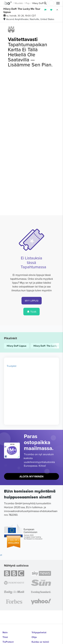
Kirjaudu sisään (51, 3)
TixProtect (8, 642)
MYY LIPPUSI (32, 301)
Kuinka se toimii (40, 642)
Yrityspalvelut (39, 632)
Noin (5, 632)
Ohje (34, 637)
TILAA (32, 312)
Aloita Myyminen (32, 476)
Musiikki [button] (19, 3)
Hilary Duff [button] (38, 3)
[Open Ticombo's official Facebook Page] (12, 457)
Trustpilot (12, 366)
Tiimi (5, 637)
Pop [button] (28, 3)
